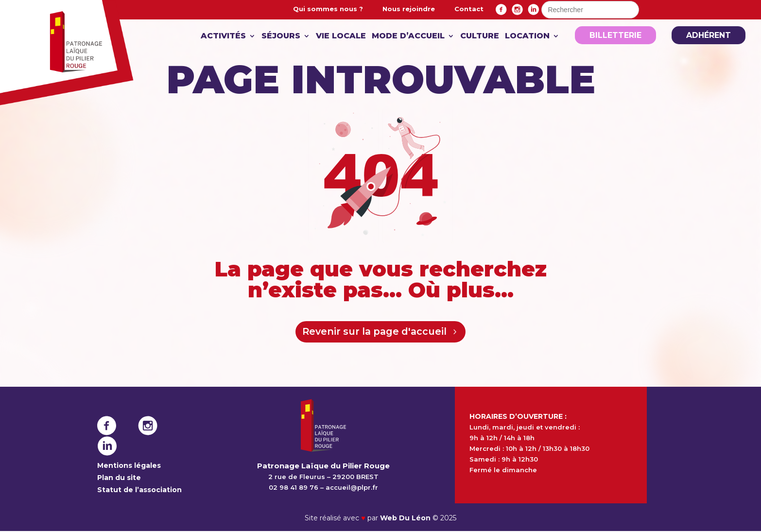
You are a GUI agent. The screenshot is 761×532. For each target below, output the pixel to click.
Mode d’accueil (408, 36)
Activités (223, 36)
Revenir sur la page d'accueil (374, 332)
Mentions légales (129, 466)
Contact (469, 9)
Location (527, 36)
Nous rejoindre (409, 9)
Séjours (281, 36)
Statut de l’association (139, 490)
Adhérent (709, 35)
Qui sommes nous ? (328, 9)
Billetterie (615, 35)
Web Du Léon (406, 519)
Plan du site (119, 478)
